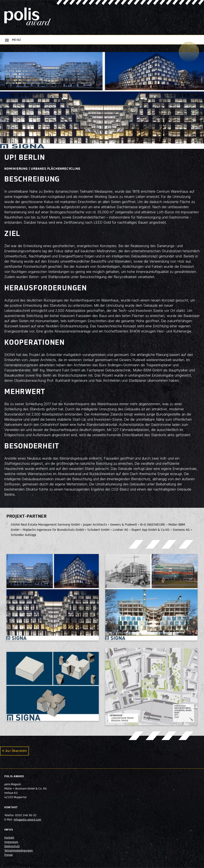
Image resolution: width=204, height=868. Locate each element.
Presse (9, 855)
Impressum (11, 842)
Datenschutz (12, 846)
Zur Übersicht (16, 751)
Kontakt (9, 838)
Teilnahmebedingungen (19, 851)
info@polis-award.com (27, 820)
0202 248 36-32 (26, 816)
